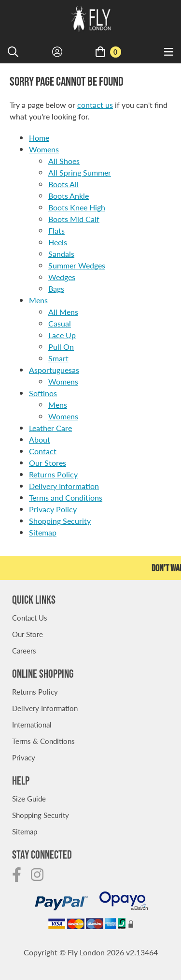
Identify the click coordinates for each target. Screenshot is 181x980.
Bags (56, 289)
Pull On (61, 347)
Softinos (43, 393)
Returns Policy (53, 474)
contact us (95, 105)
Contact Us (30, 617)
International (32, 724)
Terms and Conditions (66, 497)
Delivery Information (64, 486)
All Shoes (64, 161)
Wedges (62, 277)
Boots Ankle (69, 196)
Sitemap (43, 532)
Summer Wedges (77, 265)
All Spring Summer (80, 172)
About (40, 439)
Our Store (28, 634)
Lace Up (62, 335)
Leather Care (50, 428)
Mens (38, 300)
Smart (58, 358)
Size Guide (29, 798)
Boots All (63, 184)
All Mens (63, 312)
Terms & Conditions (43, 741)
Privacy (24, 757)
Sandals (61, 254)
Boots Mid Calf (74, 219)
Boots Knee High (77, 207)
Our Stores (48, 463)
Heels (58, 242)
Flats (56, 230)
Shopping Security (60, 521)
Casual (60, 323)
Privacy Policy (53, 509)
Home (39, 138)
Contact (43, 451)
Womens (44, 149)
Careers (24, 650)
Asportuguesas (54, 370)
